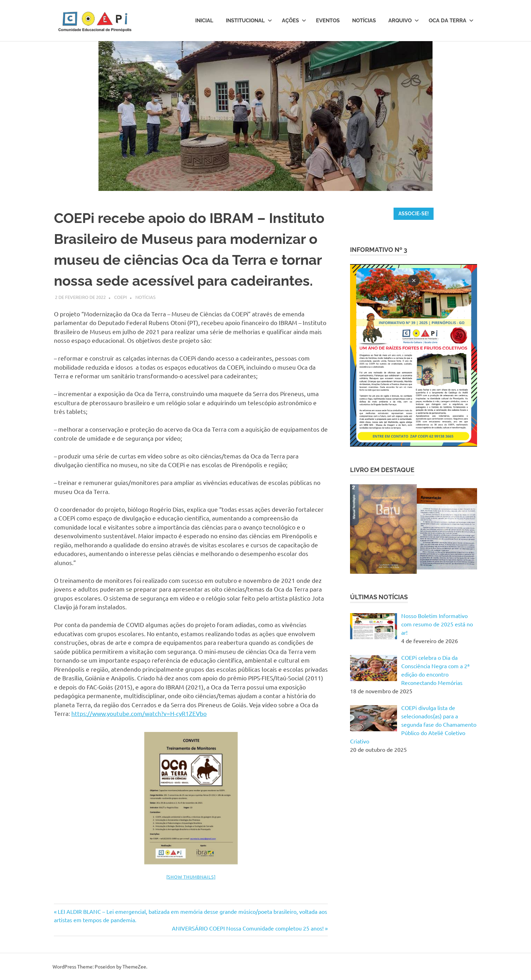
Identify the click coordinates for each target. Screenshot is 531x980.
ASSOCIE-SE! (414, 214)
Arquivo (404, 21)
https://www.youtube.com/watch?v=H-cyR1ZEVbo (139, 713)
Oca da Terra (451, 21)
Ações (294, 21)
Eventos (328, 21)
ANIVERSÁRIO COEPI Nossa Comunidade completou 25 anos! (248, 928)
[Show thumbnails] (191, 877)
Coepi (121, 297)
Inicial (204, 21)
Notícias (364, 21)
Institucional (249, 21)
